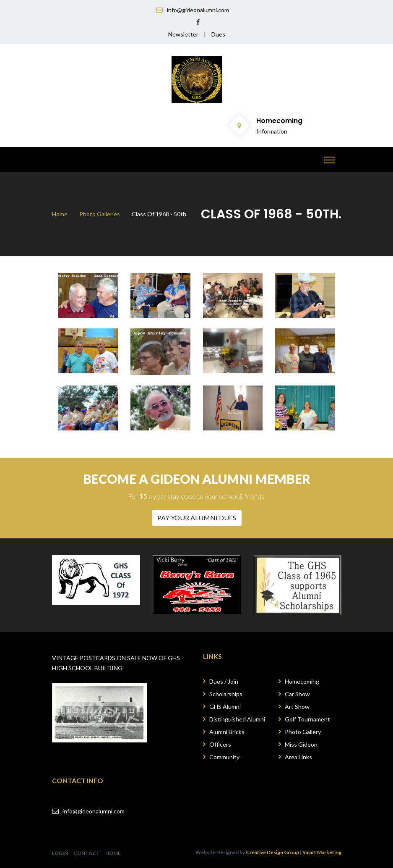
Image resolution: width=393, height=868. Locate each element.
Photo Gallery (303, 732)
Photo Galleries (100, 214)
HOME (113, 853)
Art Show (297, 707)
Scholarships (226, 694)
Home (60, 214)
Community (224, 757)
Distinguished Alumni (237, 719)
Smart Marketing (322, 852)
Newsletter (183, 34)
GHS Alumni (225, 707)
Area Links (298, 757)
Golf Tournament (307, 719)
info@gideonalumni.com (94, 811)
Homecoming (302, 681)
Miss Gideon (301, 744)
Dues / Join (224, 681)
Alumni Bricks (227, 732)
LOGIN (60, 853)
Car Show (297, 694)
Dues (218, 34)
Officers (220, 744)
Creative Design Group (272, 852)
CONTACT (87, 853)
